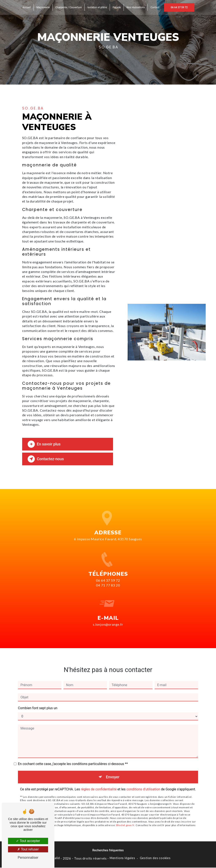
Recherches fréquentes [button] (108, 851)
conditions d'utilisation (143, 784)
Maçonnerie (43, 7)
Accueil (26, 7)
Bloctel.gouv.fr (125, 820)
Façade (117, 7)
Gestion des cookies (155, 858)
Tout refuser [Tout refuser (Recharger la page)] (28, 849)
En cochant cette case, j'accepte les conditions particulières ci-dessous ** (73, 758)
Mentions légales (122, 858)
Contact (155, 7)
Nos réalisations (136, 7)
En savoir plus (45, 444)
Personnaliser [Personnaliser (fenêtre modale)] (28, 858)
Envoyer (113, 771)
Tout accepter (28, 841)
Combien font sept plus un (38, 703)
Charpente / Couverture (69, 7)
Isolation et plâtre (97, 7)
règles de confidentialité (99, 784)
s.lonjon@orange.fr (108, 619)
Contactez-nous (47, 459)
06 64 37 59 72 (179, 7)
